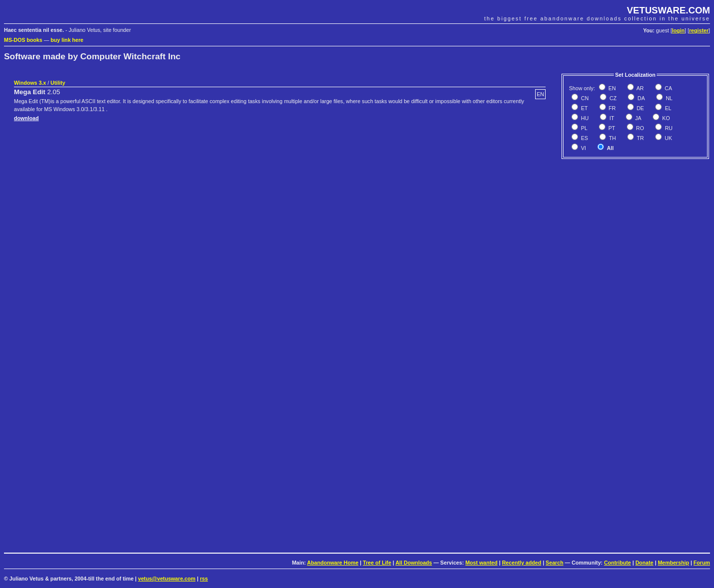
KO (665, 118)
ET (584, 108)
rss (204, 579)
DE (640, 108)
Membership (673, 563)
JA (638, 118)
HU (584, 118)
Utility (58, 83)
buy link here (67, 40)
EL (667, 108)
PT (611, 128)
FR (612, 108)
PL (583, 128)
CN (584, 98)
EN (611, 88)
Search (555, 563)
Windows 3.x (30, 83)
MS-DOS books (23, 40)
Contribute (617, 563)
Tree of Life (377, 563)
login (678, 30)
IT (611, 118)
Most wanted (482, 563)
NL (668, 98)
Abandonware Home (333, 563)
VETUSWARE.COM (668, 10)
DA (640, 98)
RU (668, 128)
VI (583, 148)
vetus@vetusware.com (167, 579)
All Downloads (414, 563)
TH (612, 138)
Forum (702, 563)
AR (640, 88)
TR (640, 138)
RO (640, 128)
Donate (644, 563)
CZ (612, 98)
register (699, 30)
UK (668, 138)
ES (584, 138)
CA (668, 88)
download (26, 118)
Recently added (521, 563)
